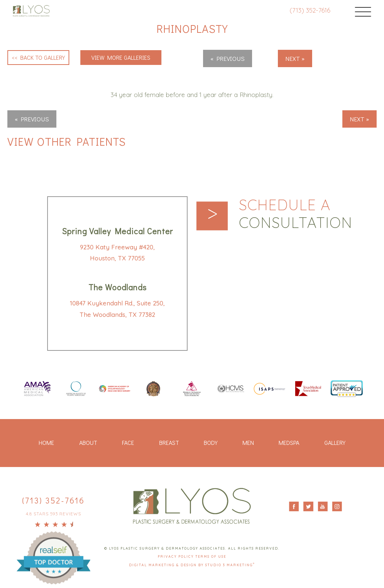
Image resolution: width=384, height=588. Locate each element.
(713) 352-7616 (310, 10)
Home (46, 442)
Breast (169, 442)
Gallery (335, 442)
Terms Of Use (211, 556)
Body (211, 442)
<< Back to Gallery (38, 57)
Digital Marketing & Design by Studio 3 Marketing (192, 565)
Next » (295, 58)
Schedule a (296, 214)
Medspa (289, 442)
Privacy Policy (177, 556)
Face (128, 442)
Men (248, 442)
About (88, 442)
